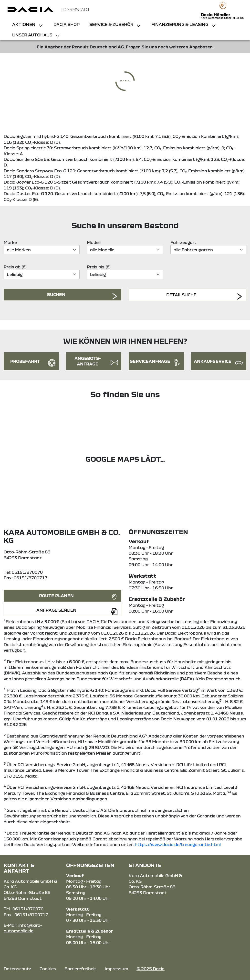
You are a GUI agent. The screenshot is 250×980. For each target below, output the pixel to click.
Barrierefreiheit (80, 969)
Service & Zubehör (112, 24)
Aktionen (24, 24)
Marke (10, 242)
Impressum (116, 969)
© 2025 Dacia (151, 969)
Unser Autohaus (33, 35)
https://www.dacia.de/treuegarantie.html (178, 844)
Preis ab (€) (15, 267)
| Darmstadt (76, 9)
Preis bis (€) (99, 267)
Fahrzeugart (183, 242)
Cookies (48, 969)
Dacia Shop (67, 24)
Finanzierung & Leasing (180, 24)
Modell (94, 242)
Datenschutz (17, 969)
